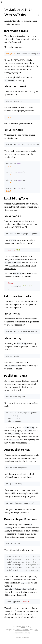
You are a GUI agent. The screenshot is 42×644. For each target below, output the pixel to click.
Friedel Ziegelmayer (22, 630)
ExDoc (23, 627)
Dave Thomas (23, 259)
